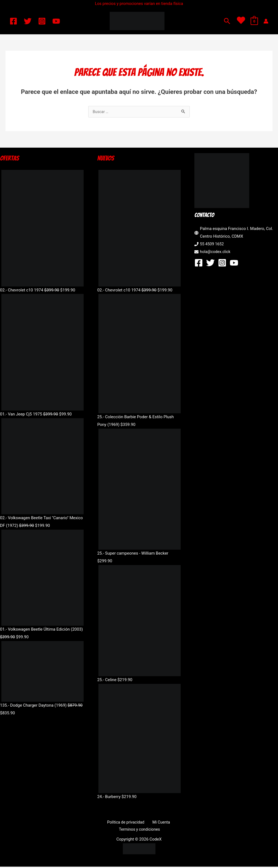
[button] (227, 21)
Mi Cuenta (160, 823)
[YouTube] (56, 21)
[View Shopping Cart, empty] (254, 21)
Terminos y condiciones (140, 830)
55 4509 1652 (212, 245)
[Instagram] (42, 21)
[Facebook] (13, 21)
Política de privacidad (127, 823)
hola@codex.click (216, 252)
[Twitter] (28, 21)
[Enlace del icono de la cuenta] (266, 21)
